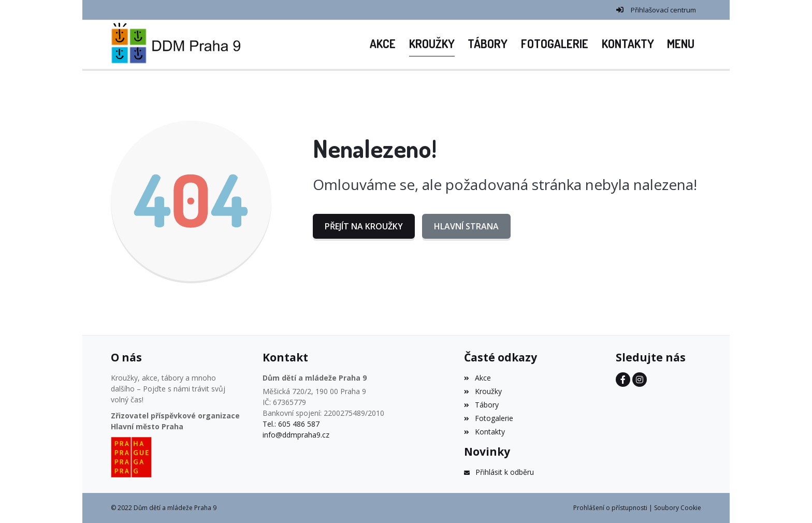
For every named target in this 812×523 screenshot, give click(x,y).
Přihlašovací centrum (663, 10)
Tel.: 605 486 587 (291, 424)
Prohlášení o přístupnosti (610, 508)
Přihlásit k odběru (499, 472)
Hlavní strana (466, 226)
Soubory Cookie (678, 508)
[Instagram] (640, 380)
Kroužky (483, 391)
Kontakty (484, 432)
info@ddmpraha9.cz (296, 435)
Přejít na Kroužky (364, 226)
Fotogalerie (488, 418)
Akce (477, 378)
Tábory (481, 405)
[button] (681, 45)
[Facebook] (623, 380)
